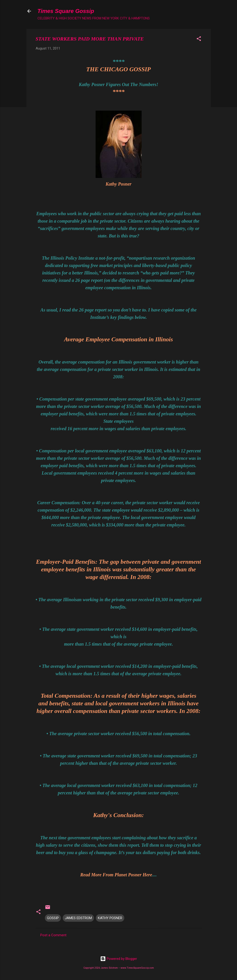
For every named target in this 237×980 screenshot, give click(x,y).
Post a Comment (53, 935)
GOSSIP (53, 918)
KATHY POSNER (110, 918)
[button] (199, 39)
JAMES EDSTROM (78, 918)
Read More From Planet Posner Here (116, 875)
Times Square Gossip (66, 11)
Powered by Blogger (119, 959)
